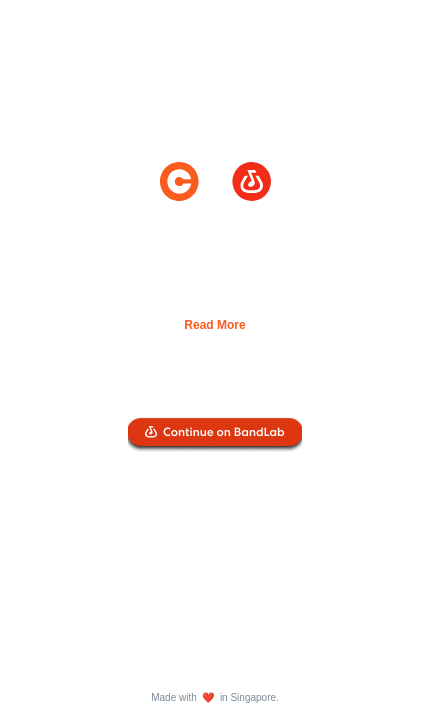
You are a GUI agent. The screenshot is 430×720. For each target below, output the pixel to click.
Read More (214, 325)
